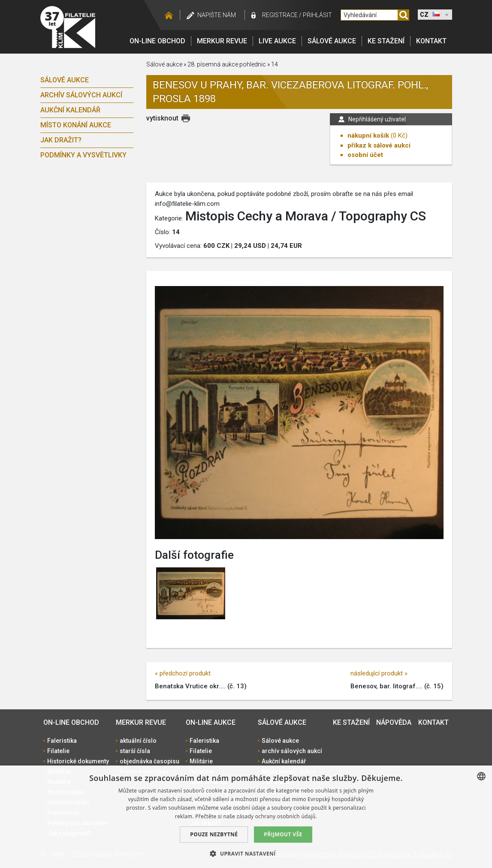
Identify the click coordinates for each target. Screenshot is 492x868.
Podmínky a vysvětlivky (83, 155)
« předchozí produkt (183, 673)
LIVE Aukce (277, 41)
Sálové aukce (332, 41)
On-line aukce (211, 722)
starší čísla (135, 751)
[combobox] (481, 776)
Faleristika (62, 741)
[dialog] (246, 817)
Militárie (201, 761)
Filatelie (58, 751)
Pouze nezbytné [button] (214, 834)
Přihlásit (317, 15)
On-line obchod (157, 41)
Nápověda (394, 722)
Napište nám (217, 15)
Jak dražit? (61, 140)
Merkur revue (222, 41)
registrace (280, 15)
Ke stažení (386, 41)
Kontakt (431, 41)
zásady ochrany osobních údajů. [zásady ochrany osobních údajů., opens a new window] (277, 816)
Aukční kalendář (70, 110)
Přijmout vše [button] (283, 834)
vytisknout (162, 118)
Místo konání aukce (76, 125)
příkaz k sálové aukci (379, 145)
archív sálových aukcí (81, 95)
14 (275, 64)
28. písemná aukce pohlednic (227, 64)
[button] (246, 853)
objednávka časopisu (149, 761)
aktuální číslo (138, 741)
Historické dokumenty (78, 761)
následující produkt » (379, 673)
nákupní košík (368, 136)
